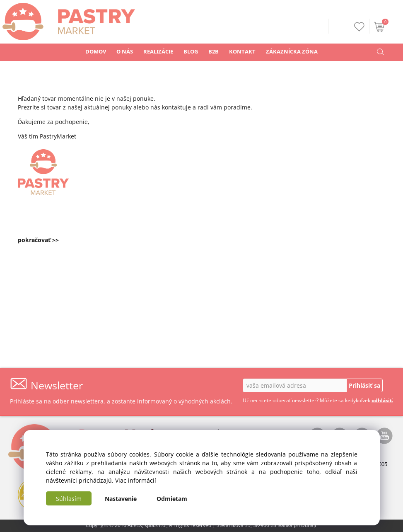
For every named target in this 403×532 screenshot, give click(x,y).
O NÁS (125, 51)
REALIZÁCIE (158, 51)
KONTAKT (242, 51)
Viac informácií (136, 480)
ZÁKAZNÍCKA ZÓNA (292, 51)
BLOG (191, 51)
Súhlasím (69, 499)
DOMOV (96, 51)
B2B (214, 51)
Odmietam (172, 499)
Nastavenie (121, 499)
